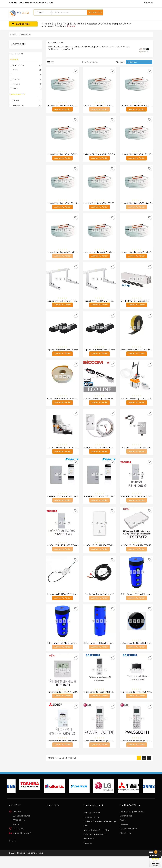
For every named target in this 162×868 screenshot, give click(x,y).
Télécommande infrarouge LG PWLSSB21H (141, 751)
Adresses (124, 835)
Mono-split (47, 24)
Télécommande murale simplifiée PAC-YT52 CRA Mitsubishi (74, 751)
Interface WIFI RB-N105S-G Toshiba (63, 553)
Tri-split (67, 24)
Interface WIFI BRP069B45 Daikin (99, 503)
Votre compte (130, 816)
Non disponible (27, 105)
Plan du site (88, 850)
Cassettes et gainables (99, 24)
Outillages (60, 26)
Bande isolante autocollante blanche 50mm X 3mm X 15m (74, 404)
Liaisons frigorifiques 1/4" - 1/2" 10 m (137, 155)
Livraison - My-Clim (92, 824)
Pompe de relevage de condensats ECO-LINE (106, 404)
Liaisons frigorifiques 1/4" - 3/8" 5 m (63, 106)
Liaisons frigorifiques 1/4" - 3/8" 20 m (63, 155)
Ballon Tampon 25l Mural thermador (137, 602)
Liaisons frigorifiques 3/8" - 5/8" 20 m (138, 255)
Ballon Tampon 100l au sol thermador (101, 652)
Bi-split (58, 24)
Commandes (126, 827)
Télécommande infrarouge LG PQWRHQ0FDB (105, 751)
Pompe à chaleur (122, 24)
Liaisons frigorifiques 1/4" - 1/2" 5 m (99, 155)
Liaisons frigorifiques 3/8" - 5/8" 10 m (63, 255)
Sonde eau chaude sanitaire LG (100, 602)
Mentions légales (91, 828)
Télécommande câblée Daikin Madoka (138, 652)
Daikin (27, 70)
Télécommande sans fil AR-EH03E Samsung (104, 702)
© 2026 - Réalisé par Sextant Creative (26, 865)
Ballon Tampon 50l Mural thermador (63, 652)
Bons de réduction (128, 840)
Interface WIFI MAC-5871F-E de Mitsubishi (103, 453)
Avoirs (123, 831)
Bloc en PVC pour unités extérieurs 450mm (141, 304)
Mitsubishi (27, 79)
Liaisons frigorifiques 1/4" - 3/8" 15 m (137, 106)
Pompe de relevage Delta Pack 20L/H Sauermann (70, 453)
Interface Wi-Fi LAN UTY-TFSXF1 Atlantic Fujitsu (105, 553)
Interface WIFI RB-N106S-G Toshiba (137, 503)
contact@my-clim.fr (22, 844)
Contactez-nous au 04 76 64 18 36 (36, 3)
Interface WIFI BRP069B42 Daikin (62, 503)
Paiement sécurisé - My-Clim (96, 841)
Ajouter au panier (63, 110)
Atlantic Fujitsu (27, 65)
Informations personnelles (132, 822)
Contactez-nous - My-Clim (95, 845)
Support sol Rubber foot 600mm (62, 354)
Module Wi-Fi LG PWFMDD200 (136, 453)
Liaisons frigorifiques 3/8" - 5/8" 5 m (137, 205)
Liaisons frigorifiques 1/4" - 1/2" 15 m (63, 205)
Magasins (87, 854)
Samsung (27, 84)
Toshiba (27, 89)
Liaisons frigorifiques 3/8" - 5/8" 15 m (100, 255)
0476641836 (19, 840)
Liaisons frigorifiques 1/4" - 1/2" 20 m (100, 205)
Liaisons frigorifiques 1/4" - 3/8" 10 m (100, 106)
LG (27, 75)
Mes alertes (125, 844)
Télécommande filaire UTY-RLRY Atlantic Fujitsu (69, 702)
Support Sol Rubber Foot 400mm (99, 354)
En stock (27, 100)
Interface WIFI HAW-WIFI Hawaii (62, 602)
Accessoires (47, 26)
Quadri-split (79, 24)
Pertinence (139, 62)
